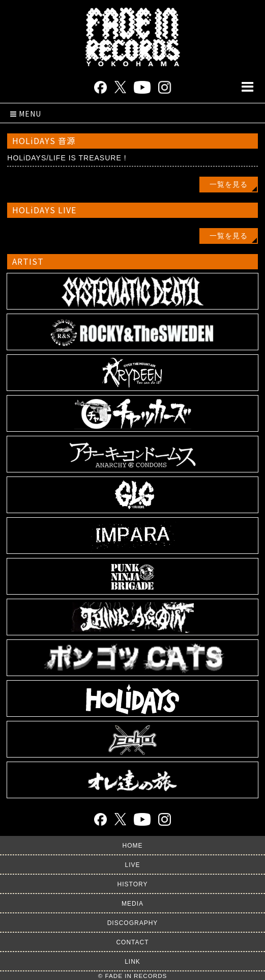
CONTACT (132, 942)
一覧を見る (229, 184)
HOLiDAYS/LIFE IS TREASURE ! (67, 158)
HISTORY (133, 884)
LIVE (132, 865)
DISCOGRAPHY (133, 923)
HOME (133, 846)
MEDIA (132, 904)
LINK (132, 962)
